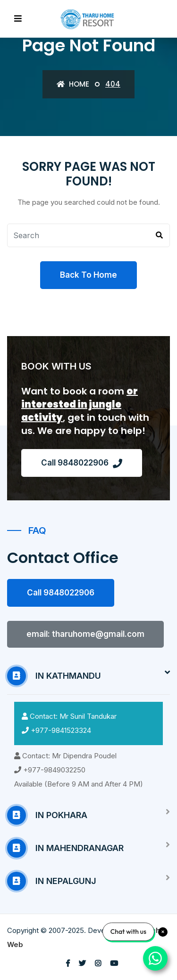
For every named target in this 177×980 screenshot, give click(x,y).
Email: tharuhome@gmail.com (85, 634)
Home (73, 84)
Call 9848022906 (82, 463)
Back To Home (88, 275)
